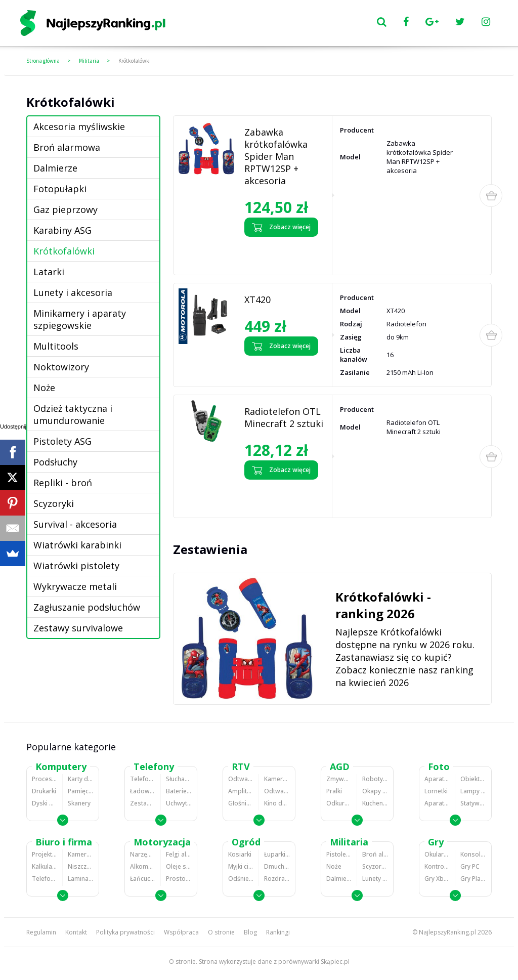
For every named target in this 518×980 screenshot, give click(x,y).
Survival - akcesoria (75, 524)
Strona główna (43, 61)
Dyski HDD (45, 803)
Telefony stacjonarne (45, 879)
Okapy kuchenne (375, 791)
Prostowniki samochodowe (179, 879)
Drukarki (44, 791)
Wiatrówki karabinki (77, 545)
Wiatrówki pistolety (76, 566)
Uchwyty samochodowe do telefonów (179, 803)
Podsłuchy (55, 462)
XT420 (257, 300)
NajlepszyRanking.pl (447, 932)
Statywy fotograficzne (473, 803)
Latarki (49, 272)
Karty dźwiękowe (81, 779)
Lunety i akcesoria (73, 292)
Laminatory (81, 879)
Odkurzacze (339, 803)
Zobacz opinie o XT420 (276, 365)
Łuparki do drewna (277, 854)
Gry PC (470, 866)
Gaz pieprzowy (66, 209)
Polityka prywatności (125, 932)
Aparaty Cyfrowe (437, 779)
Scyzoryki (54, 503)
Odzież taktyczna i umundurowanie (73, 414)
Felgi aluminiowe (179, 854)
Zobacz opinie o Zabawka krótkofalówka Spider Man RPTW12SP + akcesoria (281, 253)
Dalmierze (55, 168)
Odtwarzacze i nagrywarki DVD (277, 791)
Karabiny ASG (62, 230)
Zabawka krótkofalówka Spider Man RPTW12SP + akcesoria (276, 156)
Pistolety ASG (62, 441)
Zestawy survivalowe (78, 628)
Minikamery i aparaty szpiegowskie (80, 319)
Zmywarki (339, 779)
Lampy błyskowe (473, 791)
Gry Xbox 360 (437, 879)
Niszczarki (81, 866)
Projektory (45, 854)
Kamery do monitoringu (81, 854)
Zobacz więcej (281, 227)
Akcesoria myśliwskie (79, 126)
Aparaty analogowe (437, 803)
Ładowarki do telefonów (143, 791)
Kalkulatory (45, 866)
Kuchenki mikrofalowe (375, 803)
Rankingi (278, 932)
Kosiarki (240, 854)
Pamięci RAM (81, 791)
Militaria (89, 61)
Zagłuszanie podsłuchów (87, 607)
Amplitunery (241, 791)
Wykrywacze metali (75, 586)
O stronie (221, 932)
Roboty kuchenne (375, 779)
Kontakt (76, 932)
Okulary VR (437, 854)
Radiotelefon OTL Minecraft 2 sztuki (284, 417)
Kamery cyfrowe (277, 779)
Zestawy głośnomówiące (143, 803)
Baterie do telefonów (179, 791)
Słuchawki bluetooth (179, 779)
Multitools (56, 346)
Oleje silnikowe (179, 866)
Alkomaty (143, 866)
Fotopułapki (60, 189)
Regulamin (41, 932)
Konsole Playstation (473, 854)
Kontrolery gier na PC (437, 866)
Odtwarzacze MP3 (241, 779)
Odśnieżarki (241, 879)
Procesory (45, 779)
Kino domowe (277, 803)
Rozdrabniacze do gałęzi (277, 879)
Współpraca (181, 932)
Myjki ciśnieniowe (241, 866)
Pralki (334, 791)
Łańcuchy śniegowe (143, 879)
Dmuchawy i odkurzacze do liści (277, 866)
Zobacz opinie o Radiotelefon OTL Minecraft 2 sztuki (283, 496)
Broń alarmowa (67, 147)
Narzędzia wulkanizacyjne (143, 854)
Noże (44, 388)
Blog (250, 932)
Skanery (79, 803)
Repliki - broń (63, 483)
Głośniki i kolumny (241, 803)
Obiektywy (473, 779)
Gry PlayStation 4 (473, 879)
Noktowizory (61, 367)
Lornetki (436, 791)
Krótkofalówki (135, 61)
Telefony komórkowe (143, 779)
